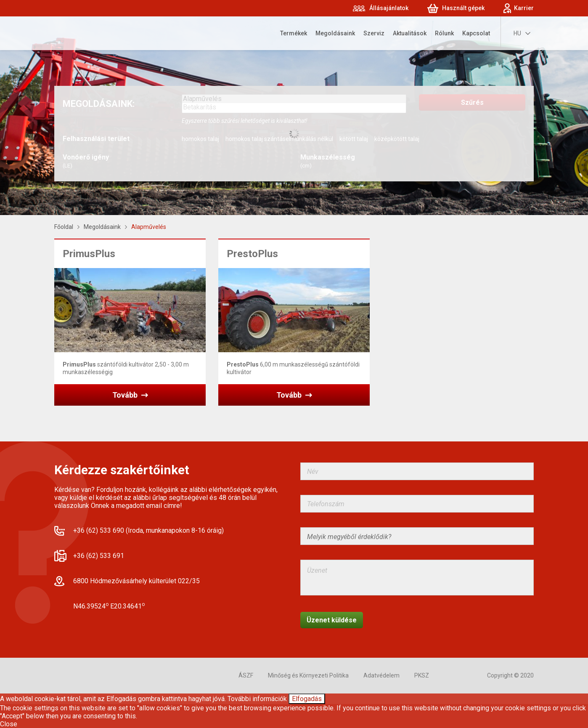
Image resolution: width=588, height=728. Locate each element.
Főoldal (64, 227)
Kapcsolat (476, 33)
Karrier (524, 8)
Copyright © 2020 (510, 675)
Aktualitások (410, 33)
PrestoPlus (252, 254)
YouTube (467, 676)
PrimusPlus (89, 254)
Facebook (449, 676)
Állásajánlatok (389, 8)
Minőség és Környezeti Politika (308, 675)
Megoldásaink (335, 33)
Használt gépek (463, 8)
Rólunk (444, 33)
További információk (257, 699)
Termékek (294, 33)
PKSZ (422, 675)
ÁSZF (246, 675)
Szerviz (374, 33)
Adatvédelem (381, 675)
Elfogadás (307, 699)
